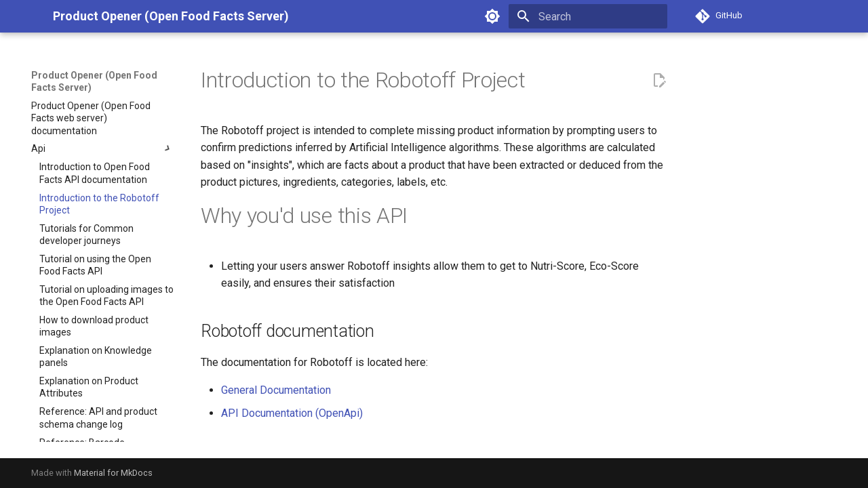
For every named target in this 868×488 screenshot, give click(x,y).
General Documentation (276, 390)
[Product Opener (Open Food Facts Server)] (31, 16)
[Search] (588, 16)
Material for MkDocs (113, 473)
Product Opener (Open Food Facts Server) (94, 81)
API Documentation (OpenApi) (292, 413)
